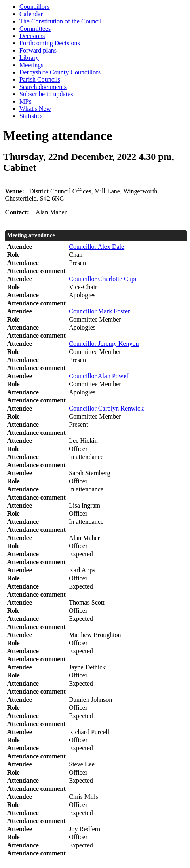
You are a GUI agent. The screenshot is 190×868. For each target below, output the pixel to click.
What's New (35, 109)
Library (29, 58)
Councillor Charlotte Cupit (103, 279)
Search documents (43, 87)
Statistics (31, 116)
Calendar (31, 14)
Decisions (32, 36)
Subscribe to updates (46, 94)
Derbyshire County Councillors (60, 72)
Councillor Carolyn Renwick (106, 408)
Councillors (35, 7)
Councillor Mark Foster (99, 311)
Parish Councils (40, 79)
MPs (25, 101)
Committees (35, 29)
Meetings (32, 65)
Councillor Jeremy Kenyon (104, 344)
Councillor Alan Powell (99, 376)
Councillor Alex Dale (96, 247)
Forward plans (38, 50)
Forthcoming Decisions (50, 43)
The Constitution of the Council (61, 21)
